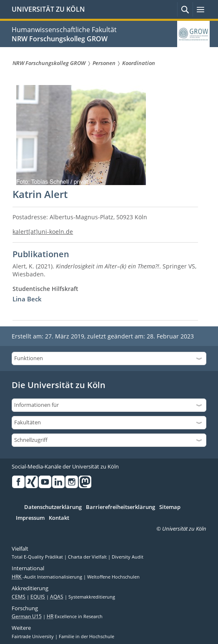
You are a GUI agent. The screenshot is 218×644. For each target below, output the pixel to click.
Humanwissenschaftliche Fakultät (64, 30)
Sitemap (170, 507)
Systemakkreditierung (92, 597)
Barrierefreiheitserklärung (120, 507)
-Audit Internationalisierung (48, 577)
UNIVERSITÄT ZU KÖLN (48, 9)
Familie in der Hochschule (86, 636)
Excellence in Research (75, 616)
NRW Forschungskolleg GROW (60, 39)
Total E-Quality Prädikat (38, 557)
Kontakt (59, 518)
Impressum (30, 518)
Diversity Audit (128, 557)
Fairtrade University (33, 636)
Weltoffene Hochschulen (113, 577)
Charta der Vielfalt (88, 557)
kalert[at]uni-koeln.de (43, 232)
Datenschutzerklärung (53, 507)
